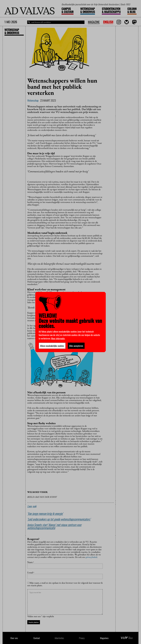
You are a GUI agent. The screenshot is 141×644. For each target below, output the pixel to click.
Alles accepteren (76, 346)
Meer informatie (58, 338)
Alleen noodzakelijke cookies (52, 346)
